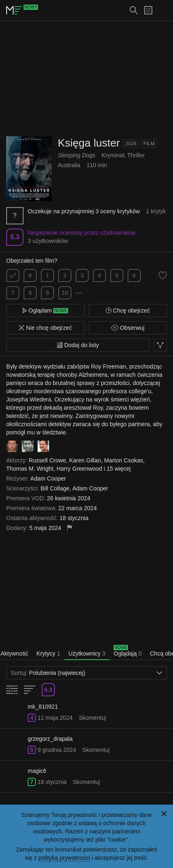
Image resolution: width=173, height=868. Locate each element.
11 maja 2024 (55, 718)
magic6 (37, 771)
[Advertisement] (87, 79)
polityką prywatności (64, 858)
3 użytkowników (48, 241)
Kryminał (113, 155)
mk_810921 (43, 707)
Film (149, 144)
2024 (131, 144)
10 (65, 293)
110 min (97, 165)
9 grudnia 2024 (57, 750)
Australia (69, 165)
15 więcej (118, 469)
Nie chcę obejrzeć (45, 328)
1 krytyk (156, 211)
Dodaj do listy (78, 345)
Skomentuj (92, 718)
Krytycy (48, 653)
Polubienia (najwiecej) (86, 673)
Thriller (136, 155)
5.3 (15, 237)
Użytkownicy (87, 653)
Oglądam (45, 310)
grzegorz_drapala (50, 739)
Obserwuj (128, 328)
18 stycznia (52, 782)
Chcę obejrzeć (128, 310)
